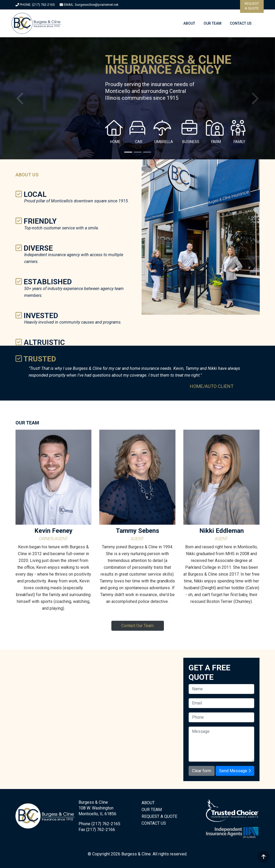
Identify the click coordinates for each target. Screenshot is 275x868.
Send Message (235, 771)
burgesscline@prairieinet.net (97, 5)
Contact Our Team (137, 626)
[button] (21, 98)
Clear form (202, 771)
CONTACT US (241, 23)
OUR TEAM (212, 23)
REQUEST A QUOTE (159, 816)
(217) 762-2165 (43, 5)
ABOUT (189, 23)
